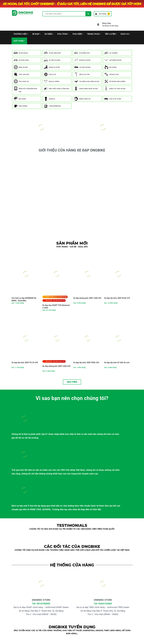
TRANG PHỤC (94, 34)
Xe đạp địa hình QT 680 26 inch (117, 363)
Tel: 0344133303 (103, 604)
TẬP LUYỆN (111, 34)
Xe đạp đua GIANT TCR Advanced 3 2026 (56, 306)
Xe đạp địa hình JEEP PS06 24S (86, 363)
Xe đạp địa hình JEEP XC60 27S (117, 298)
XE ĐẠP (36, 34)
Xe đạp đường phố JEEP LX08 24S (87, 298)
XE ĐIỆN (49, 34)
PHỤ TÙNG (63, 34)
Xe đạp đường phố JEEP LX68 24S (56, 366)
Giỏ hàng (103, 14)
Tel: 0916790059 (41, 604)
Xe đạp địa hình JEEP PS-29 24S (25, 363)
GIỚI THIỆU (19, 41)
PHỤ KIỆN (78, 34)
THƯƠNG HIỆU (21, 34)
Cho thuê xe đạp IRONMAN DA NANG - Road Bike (24, 299)
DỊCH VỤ (125, 34)
